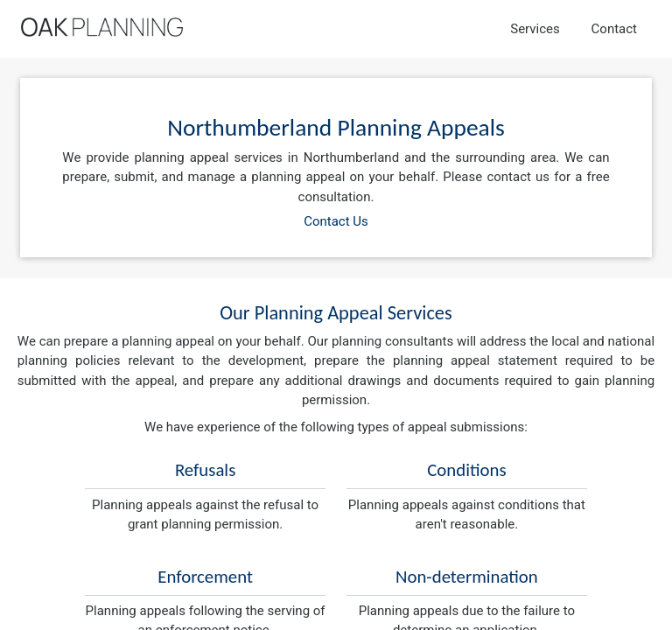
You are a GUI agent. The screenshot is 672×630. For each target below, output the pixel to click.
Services (535, 29)
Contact (614, 29)
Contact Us (336, 221)
